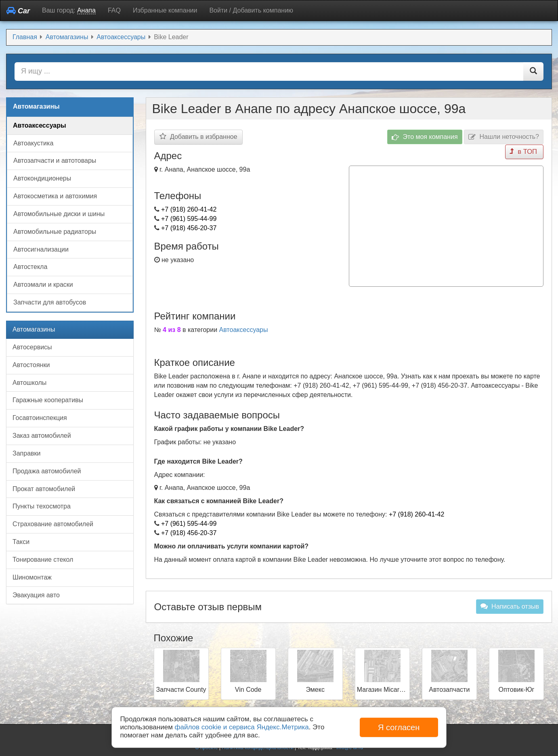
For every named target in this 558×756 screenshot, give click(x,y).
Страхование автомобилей (53, 524)
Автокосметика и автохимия (55, 196)
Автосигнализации (41, 249)
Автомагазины (34, 329)
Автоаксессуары (244, 329)
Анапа (86, 10)
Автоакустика (33, 143)
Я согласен (399, 727)
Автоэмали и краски (43, 285)
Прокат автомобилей (44, 489)
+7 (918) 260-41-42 (189, 209)
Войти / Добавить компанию (251, 10)
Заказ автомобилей (42, 436)
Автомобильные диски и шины (59, 214)
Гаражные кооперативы (48, 400)
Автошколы (29, 383)
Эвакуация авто (36, 595)
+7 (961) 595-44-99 (189, 219)
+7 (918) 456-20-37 (189, 228)
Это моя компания (425, 137)
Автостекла (30, 267)
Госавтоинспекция (40, 418)
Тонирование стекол (43, 560)
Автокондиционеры (42, 178)
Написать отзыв (510, 605)
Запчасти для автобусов (50, 302)
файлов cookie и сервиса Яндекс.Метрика (242, 727)
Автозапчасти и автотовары (55, 161)
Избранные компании (165, 10)
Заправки (26, 453)
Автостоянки (31, 365)
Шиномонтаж (32, 577)
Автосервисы (32, 347)
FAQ (114, 10)
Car (18, 11)
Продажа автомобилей (47, 471)
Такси (21, 542)
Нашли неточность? (504, 137)
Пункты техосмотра (42, 506)
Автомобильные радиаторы (55, 232)
